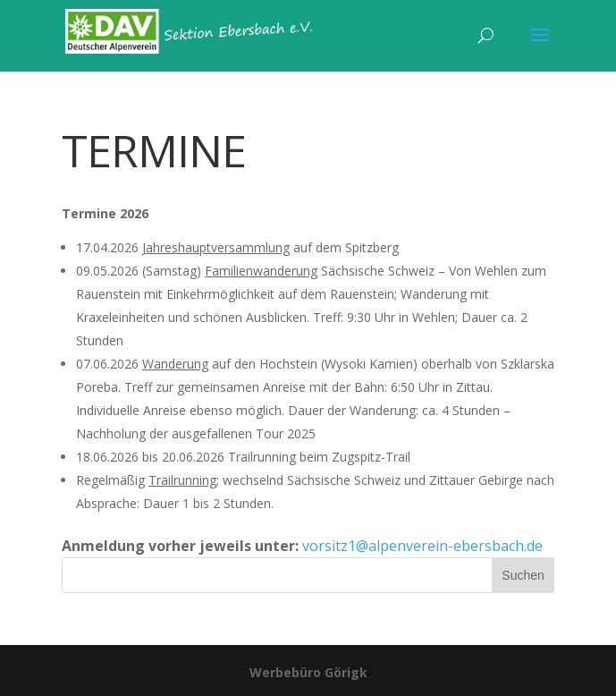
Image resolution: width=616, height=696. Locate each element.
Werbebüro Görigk (308, 672)
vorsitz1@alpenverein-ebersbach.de (422, 546)
